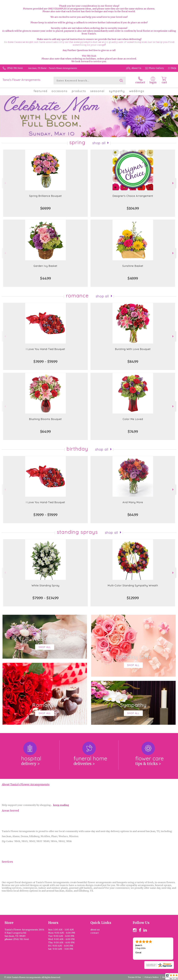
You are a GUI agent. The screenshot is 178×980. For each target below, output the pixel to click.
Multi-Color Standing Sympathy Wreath (133, 585)
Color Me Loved (133, 419)
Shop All (99, 143)
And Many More (133, 502)
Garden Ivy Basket (45, 266)
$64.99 (45, 432)
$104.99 (133, 208)
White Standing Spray (45, 585)
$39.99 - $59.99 (45, 362)
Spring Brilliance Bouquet (45, 196)
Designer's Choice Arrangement (133, 196)
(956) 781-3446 (15, 68)
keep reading (61, 805)
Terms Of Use (134, 977)
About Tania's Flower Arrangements (26, 785)
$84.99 (133, 362)
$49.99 (133, 278)
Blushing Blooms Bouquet (45, 419)
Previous (5, 183)
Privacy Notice (152, 977)
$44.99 (45, 278)
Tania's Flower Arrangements (21, 80)
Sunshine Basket (133, 266)
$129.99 (133, 598)
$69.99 (45, 208)
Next (173, 183)
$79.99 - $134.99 (45, 598)
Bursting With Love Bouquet (133, 349)
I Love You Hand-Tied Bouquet (45, 349)
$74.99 (133, 432)
